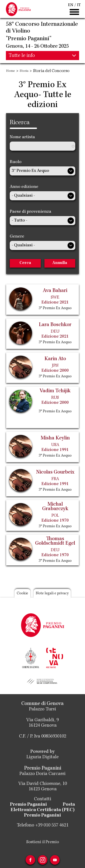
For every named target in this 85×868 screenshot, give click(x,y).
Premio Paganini (28, 805)
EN (71, 5)
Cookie (22, 594)
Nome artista (22, 137)
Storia (24, 71)
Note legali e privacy (52, 594)
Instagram (43, 860)
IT (79, 5)
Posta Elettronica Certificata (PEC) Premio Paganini (43, 810)
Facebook (30, 860)
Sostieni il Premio (43, 842)
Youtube (55, 860)
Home (11, 71)
